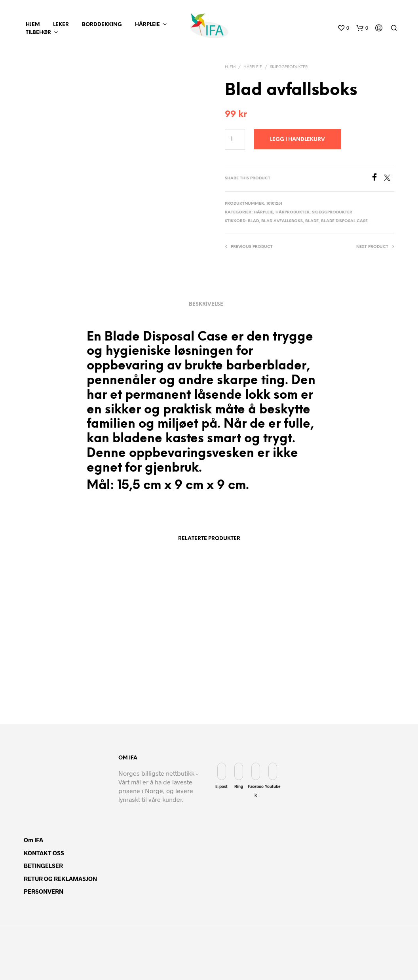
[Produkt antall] (235, 139)
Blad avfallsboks (282, 221)
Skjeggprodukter (289, 67)
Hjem (230, 67)
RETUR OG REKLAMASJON (60, 879)
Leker (61, 25)
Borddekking (102, 25)
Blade (312, 221)
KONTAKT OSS (44, 853)
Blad (253, 221)
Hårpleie (147, 25)
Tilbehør (38, 33)
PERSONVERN (44, 891)
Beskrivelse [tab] (206, 304)
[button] (343, 28)
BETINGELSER (43, 866)
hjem (33, 25)
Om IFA (33, 840)
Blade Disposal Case (344, 221)
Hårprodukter (293, 212)
